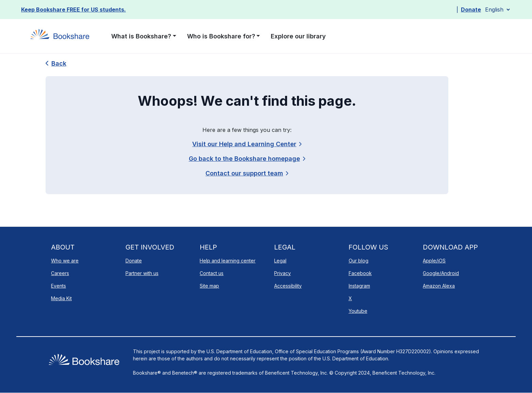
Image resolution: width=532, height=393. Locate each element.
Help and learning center (228, 261)
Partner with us (142, 273)
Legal (280, 261)
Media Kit (61, 298)
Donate (471, 10)
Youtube (358, 311)
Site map (209, 286)
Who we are (65, 261)
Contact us (212, 273)
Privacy (282, 273)
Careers (60, 273)
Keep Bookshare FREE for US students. (73, 10)
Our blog (359, 261)
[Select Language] (497, 10)
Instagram (359, 286)
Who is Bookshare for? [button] (221, 36)
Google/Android (441, 273)
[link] (247, 173)
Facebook (360, 273)
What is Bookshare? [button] (141, 36)
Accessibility (288, 286)
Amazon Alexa (439, 286)
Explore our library (298, 36)
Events (59, 286)
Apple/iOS (434, 261)
